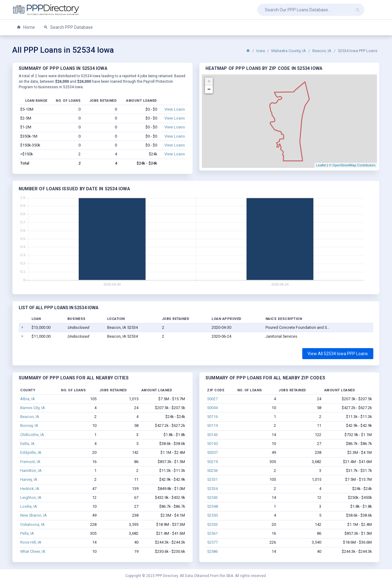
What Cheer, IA (33, 551)
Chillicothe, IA (32, 435)
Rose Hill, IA (31, 542)
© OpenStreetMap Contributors (352, 165)
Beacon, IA (322, 51)
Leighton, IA (31, 497)
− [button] (209, 89)
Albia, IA (28, 399)
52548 (212, 506)
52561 (212, 533)
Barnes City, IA (33, 408)
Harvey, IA (29, 479)
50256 (212, 471)
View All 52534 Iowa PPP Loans (338, 354)
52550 (212, 515)
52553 (212, 524)
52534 (212, 489)
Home (26, 27)
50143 (212, 435)
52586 (212, 551)
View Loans (175, 109)
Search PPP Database (68, 27)
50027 (212, 399)
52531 (212, 479)
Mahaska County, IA (289, 51)
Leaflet (321, 165)
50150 (212, 444)
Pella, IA (27, 533)
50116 (212, 417)
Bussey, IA (29, 425)
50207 (212, 452)
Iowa (261, 51)
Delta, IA (27, 444)
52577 (212, 542)
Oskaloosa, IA (32, 524)
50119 (212, 425)
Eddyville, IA (31, 452)
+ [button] (209, 82)
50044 (212, 408)
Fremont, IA (30, 462)
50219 (212, 462)
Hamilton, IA (31, 471)
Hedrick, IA (30, 489)
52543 (212, 497)
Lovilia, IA (29, 506)
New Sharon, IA (34, 515)
